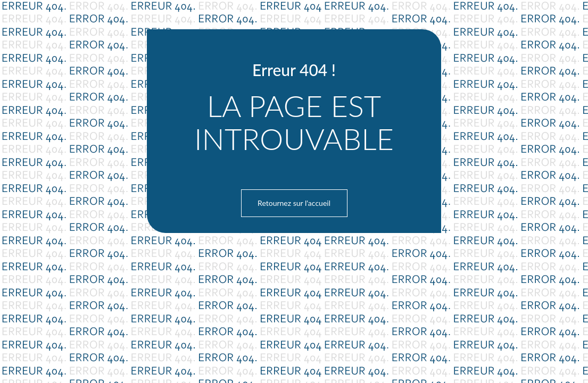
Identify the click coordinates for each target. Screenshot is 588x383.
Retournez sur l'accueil (294, 203)
